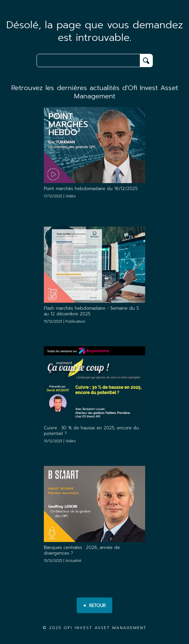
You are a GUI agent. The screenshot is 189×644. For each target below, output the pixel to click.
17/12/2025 (60, 196)
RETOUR (94, 606)
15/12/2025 (65, 322)
